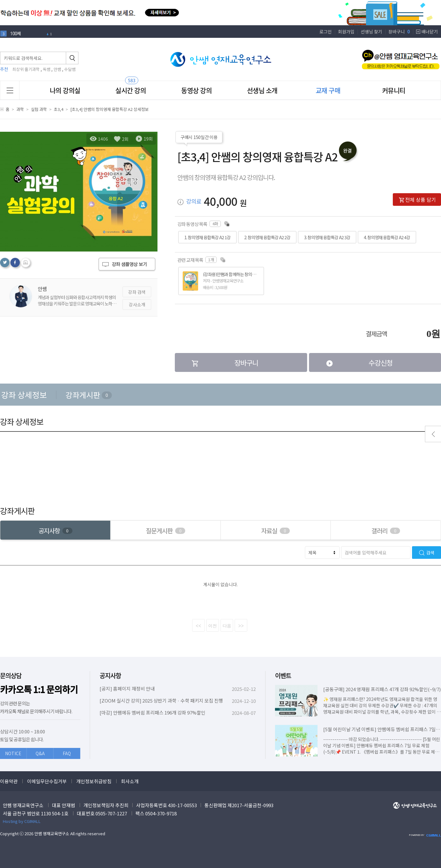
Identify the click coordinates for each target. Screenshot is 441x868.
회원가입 (346, 32)
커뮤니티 (394, 90)
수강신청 (359, 362)
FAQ (67, 753)
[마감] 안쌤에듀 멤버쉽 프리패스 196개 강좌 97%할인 (152, 712)
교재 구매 (328, 90)
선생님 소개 (262, 90)
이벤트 (283, 676)
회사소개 (130, 781)
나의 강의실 (65, 90)
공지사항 (110, 676)
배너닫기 (430, 32)
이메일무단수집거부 (47, 781)
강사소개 (137, 304)
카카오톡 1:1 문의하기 (39, 689)
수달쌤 (70, 69)
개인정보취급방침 (94, 781)
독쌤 (47, 69)
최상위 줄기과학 (26, 69)
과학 (20, 109)
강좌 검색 (137, 292)
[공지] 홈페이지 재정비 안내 (127, 689)
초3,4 (59, 109)
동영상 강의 (196, 90)
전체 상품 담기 (417, 200)
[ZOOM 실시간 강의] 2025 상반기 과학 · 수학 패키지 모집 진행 (161, 700)
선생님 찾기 (371, 32)
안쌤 (57, 69)
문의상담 (11, 676)
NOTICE (13, 753)
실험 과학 (39, 109)
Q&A (40, 753)
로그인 (326, 32)
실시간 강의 (131, 90)
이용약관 (9, 781)
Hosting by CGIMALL (22, 821)
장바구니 (399, 32)
